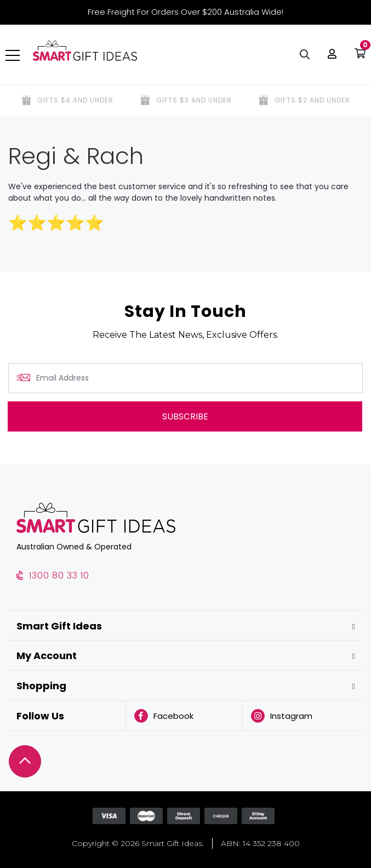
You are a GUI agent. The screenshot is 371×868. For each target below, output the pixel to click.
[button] (329, 55)
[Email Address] (185, 378)
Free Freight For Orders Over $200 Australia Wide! (185, 12)
